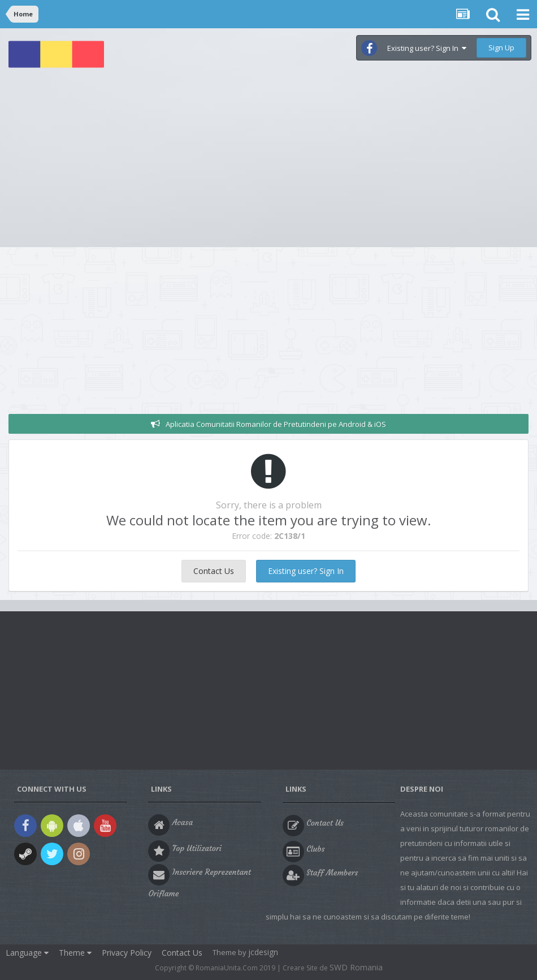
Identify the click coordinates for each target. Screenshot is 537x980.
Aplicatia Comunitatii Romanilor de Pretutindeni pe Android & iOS (276, 424)
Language (27, 953)
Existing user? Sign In (427, 48)
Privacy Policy (127, 953)
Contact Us (214, 571)
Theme (75, 953)
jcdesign (263, 952)
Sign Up (501, 48)
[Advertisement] (268, 162)
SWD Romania (356, 967)
